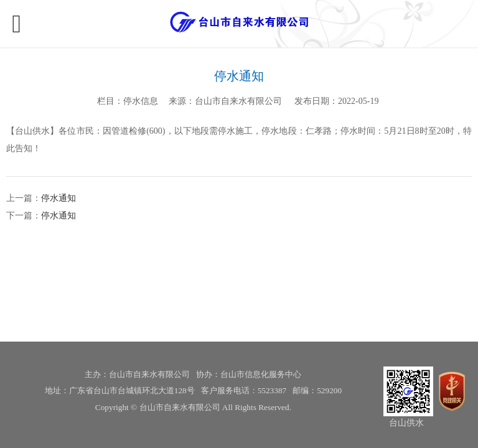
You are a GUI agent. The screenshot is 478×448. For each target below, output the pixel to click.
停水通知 (59, 198)
